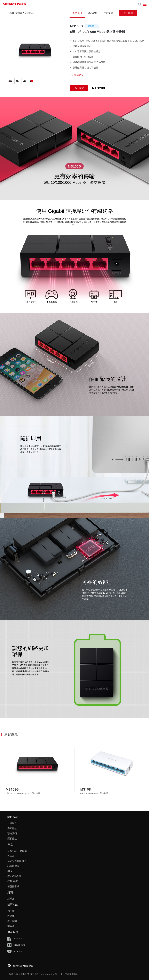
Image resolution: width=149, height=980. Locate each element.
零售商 (11, 926)
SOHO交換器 (16, 13)
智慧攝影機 (13, 886)
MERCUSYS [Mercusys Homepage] (15, 4)
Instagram (16, 945)
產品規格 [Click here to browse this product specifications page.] (93, 13)
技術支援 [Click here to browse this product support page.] (108, 13)
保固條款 (12, 828)
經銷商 (11, 916)
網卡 (10, 871)
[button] (20, 965)
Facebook (16, 939)
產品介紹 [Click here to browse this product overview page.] (77, 13)
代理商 (11, 911)
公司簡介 (12, 823)
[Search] (140, 4)
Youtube (15, 951)
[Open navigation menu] (145, 4)
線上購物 (12, 921)
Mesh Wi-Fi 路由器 (17, 851)
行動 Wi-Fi (13, 881)
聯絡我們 (12, 833)
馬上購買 (128, 13)
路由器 (11, 856)
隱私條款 (12, 838)
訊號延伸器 (13, 866)
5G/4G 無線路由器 (17, 861)
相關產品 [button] (11, 735)
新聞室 (11, 898)
